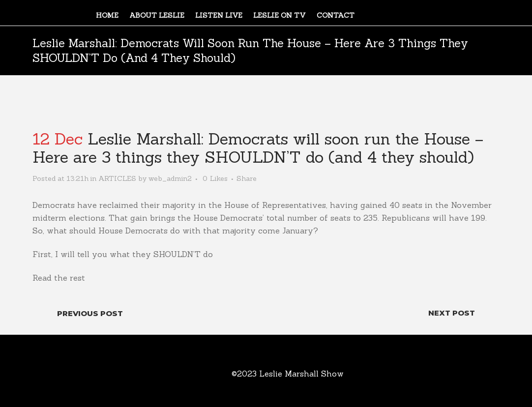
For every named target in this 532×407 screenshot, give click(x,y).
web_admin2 (170, 178)
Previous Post (90, 313)
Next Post (452, 313)
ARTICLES (117, 178)
